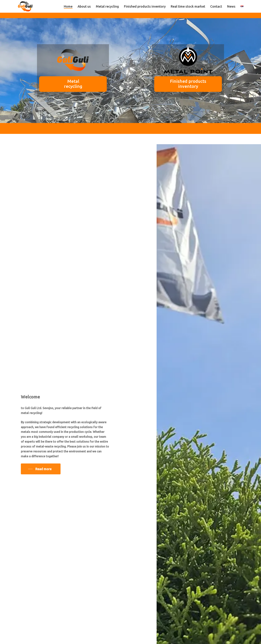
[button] (41, 473)
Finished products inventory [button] (182, 84)
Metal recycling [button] (62, 84)
